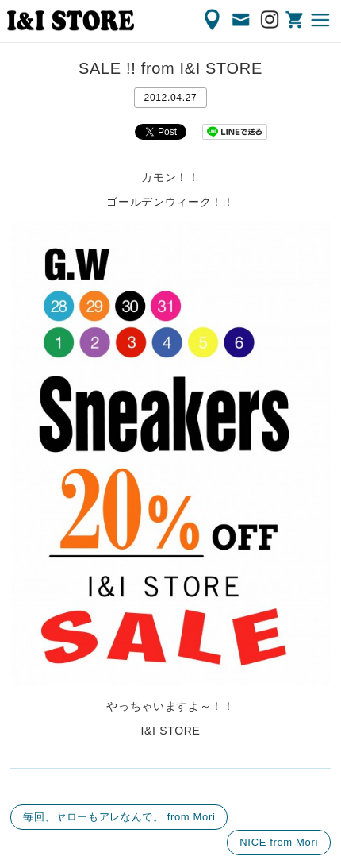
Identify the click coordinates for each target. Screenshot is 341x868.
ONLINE (296, 20)
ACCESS (213, 20)
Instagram (270, 20)
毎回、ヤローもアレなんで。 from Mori (119, 817)
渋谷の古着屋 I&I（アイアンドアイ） (71, 21)
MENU (321, 20)
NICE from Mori (279, 842)
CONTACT (242, 20)
